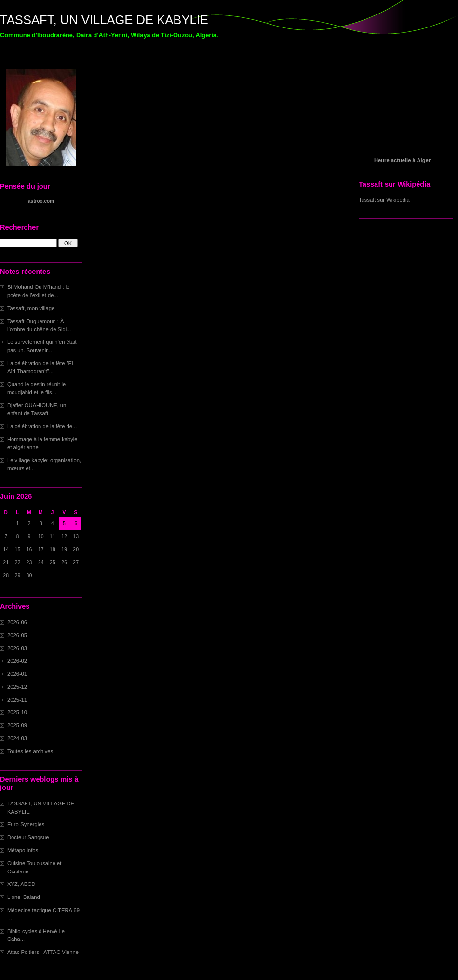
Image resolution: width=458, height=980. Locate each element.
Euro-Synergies (26, 824)
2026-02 (17, 661)
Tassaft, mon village (31, 308)
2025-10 (17, 712)
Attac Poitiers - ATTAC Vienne (43, 952)
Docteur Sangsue (28, 837)
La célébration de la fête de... (42, 426)
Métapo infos (23, 850)
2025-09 (17, 725)
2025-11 (17, 700)
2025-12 (17, 687)
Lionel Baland (24, 897)
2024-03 (17, 738)
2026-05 (17, 635)
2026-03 (17, 648)
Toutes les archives (30, 751)
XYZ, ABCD (21, 884)
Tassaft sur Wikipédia (384, 200)
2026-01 (17, 674)
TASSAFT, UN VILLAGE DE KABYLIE (104, 20)
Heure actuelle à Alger (402, 160)
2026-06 (17, 622)
